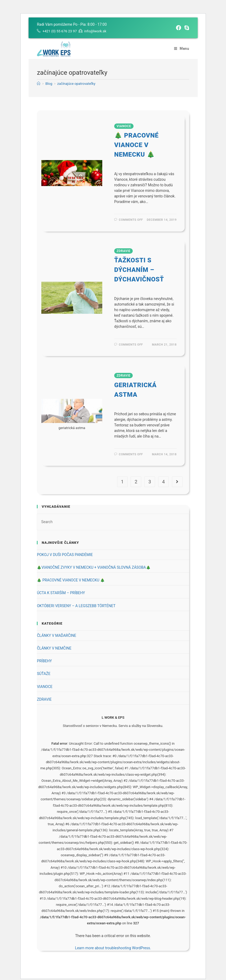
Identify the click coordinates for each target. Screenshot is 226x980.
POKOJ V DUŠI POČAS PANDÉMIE (65, 555)
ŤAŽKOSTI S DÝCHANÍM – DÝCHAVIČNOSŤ (139, 270)
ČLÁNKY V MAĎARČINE (56, 635)
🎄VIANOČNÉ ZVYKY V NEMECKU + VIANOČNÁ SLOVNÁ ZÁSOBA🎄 (94, 567)
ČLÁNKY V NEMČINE (54, 648)
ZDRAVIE (123, 251)
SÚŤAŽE (44, 674)
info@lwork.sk (98, 31)
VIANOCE (124, 126)
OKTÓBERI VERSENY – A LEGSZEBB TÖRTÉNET (76, 606)
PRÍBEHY (44, 661)
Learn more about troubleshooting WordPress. (113, 948)
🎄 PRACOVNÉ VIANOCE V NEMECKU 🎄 (136, 145)
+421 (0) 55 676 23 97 (61, 31)
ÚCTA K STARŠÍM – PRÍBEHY (61, 593)
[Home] (39, 84)
